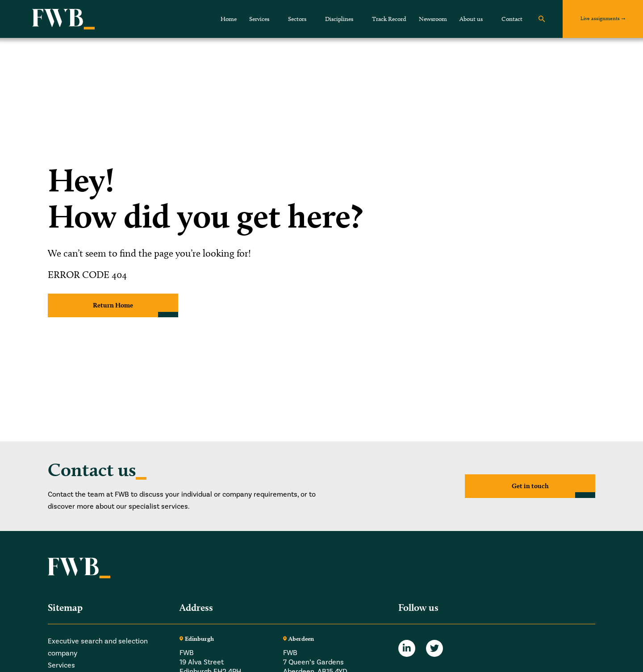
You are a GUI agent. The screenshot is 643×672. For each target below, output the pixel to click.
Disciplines (339, 19)
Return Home (113, 305)
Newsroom (433, 19)
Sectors (297, 19)
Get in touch (530, 486)
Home (229, 19)
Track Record (389, 19)
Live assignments (600, 18)
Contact (512, 19)
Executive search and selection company (98, 647)
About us (471, 19)
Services (259, 19)
